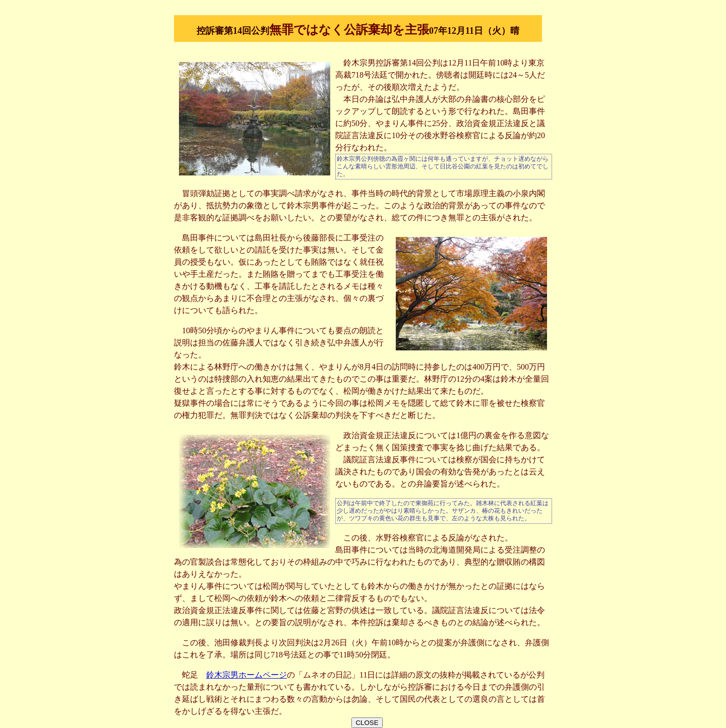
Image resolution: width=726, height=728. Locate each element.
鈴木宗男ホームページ (247, 675)
